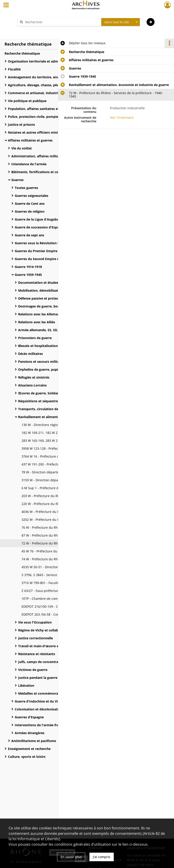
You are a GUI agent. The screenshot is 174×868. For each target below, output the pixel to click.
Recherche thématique (22, 53)
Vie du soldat (22, 148)
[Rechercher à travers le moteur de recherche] (62, 22)
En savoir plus (71, 857)
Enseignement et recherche (29, 749)
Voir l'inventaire (122, 118)
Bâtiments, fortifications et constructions (44, 172)
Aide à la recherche (35, 30)
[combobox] (121, 22)
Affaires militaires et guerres (30, 140)
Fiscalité (14, 69)
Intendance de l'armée (29, 164)
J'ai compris (102, 857)
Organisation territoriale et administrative (41, 61)
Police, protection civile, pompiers (35, 117)
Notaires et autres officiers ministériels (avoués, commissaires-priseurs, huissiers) (53, 132)
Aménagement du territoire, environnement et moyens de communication (53, 77)
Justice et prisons (21, 124)
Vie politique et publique (27, 101)
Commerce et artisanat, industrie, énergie (41, 93)
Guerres (17, 180)
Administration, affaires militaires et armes (45, 156)
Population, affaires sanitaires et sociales (40, 109)
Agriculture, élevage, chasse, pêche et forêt (41, 85)
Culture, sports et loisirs (27, 757)
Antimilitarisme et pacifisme (34, 741)
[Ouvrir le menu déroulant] (6, 5)
